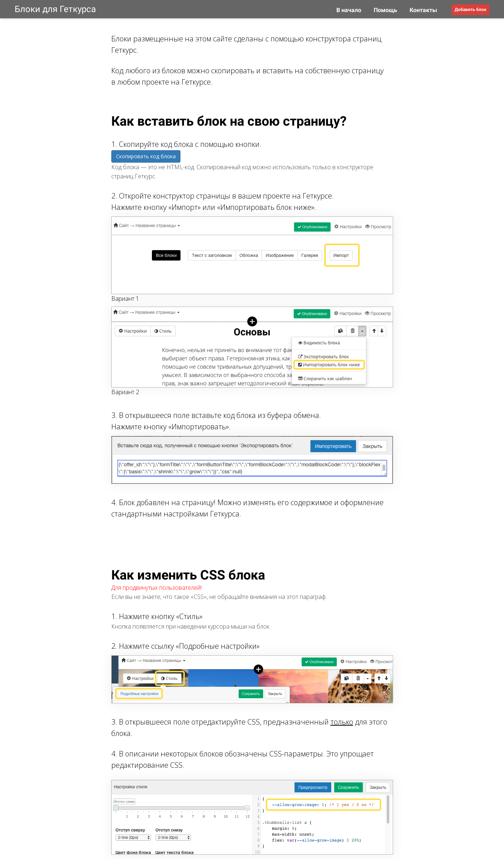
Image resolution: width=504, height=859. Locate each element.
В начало (350, 10)
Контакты (423, 10)
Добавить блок (471, 10)
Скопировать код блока (146, 156)
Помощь (386, 10)
